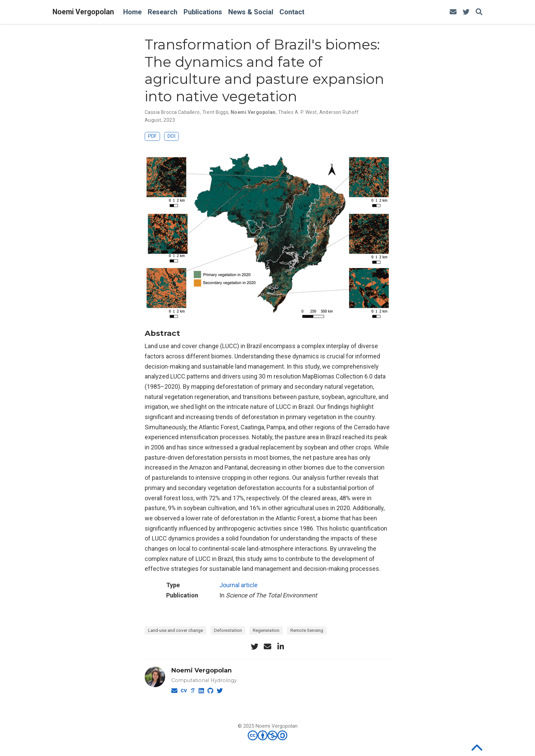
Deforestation (228, 630)
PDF (152, 136)
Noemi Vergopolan (83, 12)
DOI (171, 136)
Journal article (238, 585)
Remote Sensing (307, 630)
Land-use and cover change (176, 630)
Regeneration (266, 630)
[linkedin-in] (280, 647)
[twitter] (466, 12)
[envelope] (453, 12)
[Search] (479, 12)
